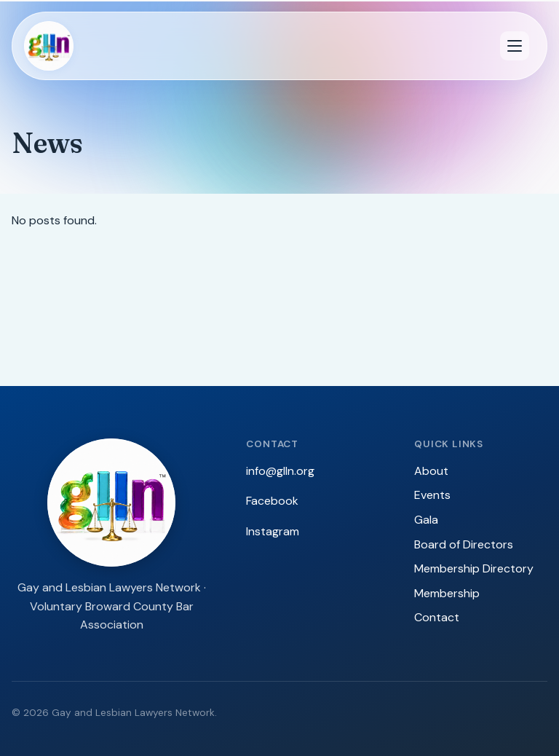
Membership (447, 593)
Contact (437, 617)
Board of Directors (464, 544)
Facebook (272, 501)
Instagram (273, 531)
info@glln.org (280, 471)
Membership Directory (474, 568)
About (431, 471)
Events (432, 495)
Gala (426, 520)
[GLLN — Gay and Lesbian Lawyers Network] (49, 46)
